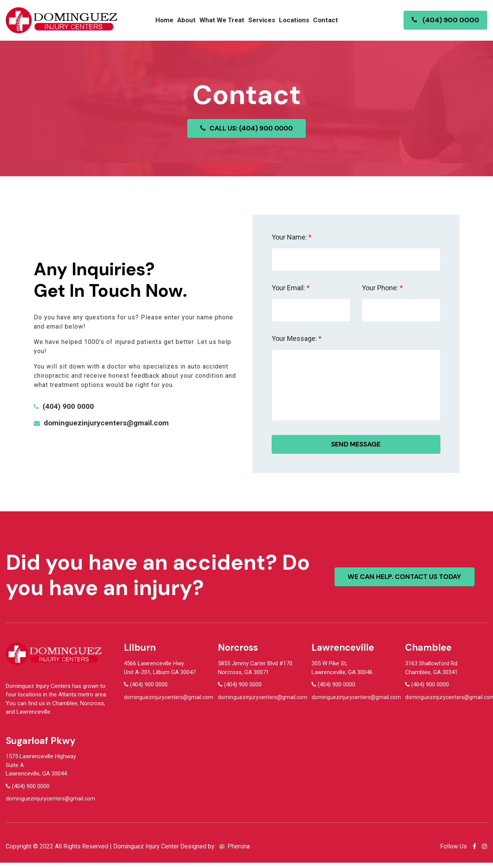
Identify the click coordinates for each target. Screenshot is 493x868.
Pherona (239, 852)
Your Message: (297, 338)
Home (164, 20)
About (186, 20)
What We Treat (222, 20)
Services (262, 20)
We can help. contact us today (407, 582)
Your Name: (292, 237)
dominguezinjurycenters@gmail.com (108, 426)
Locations (294, 20)
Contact (326, 20)
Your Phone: (382, 288)
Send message (356, 450)
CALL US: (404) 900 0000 (247, 128)
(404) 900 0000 (445, 20)
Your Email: (291, 288)
